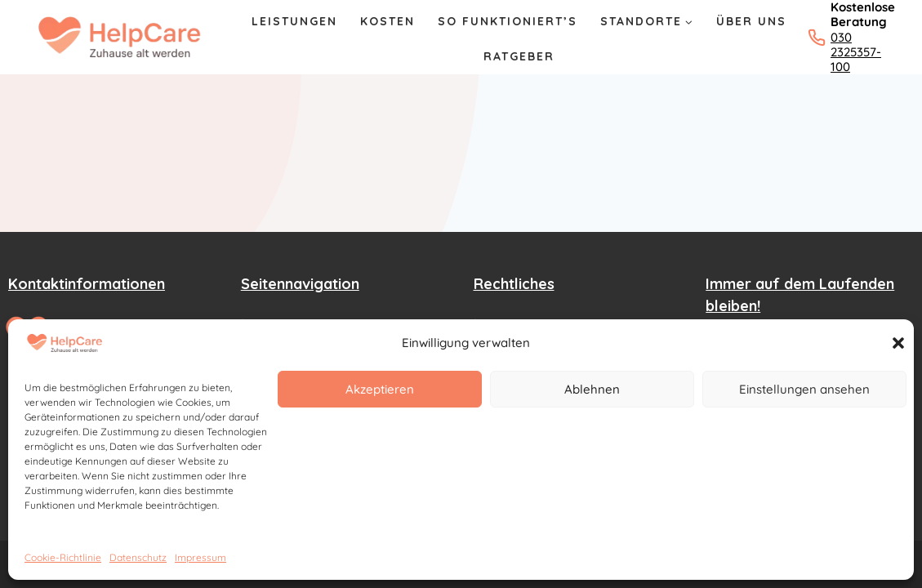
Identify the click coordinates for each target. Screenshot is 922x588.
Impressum (200, 557)
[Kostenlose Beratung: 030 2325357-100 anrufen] (842, 37)
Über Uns (751, 21)
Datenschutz (138, 557)
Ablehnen (592, 389)
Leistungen (294, 21)
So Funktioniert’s (508, 21)
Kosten (388, 21)
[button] (898, 343)
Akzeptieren (380, 389)
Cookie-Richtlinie (63, 557)
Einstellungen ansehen (804, 389)
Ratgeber (519, 56)
